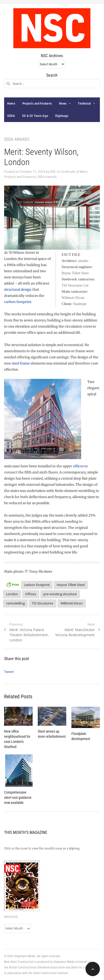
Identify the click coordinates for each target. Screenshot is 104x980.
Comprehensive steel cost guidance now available (18, 797)
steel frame (21, 363)
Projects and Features (37, 103)
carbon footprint (18, 302)
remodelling (15, 603)
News (63, 103)
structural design (18, 290)
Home (11, 103)
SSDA (11, 116)
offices (78, 466)
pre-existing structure (60, 594)
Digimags (62, 116)
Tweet (9, 672)
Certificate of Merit (74, 172)
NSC (53, 172)
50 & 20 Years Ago (35, 116)
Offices (31, 594)
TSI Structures (43, 603)
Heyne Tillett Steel (71, 585)
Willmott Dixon (72, 603)
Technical (84, 103)
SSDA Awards (47, 177)
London (12, 594)
